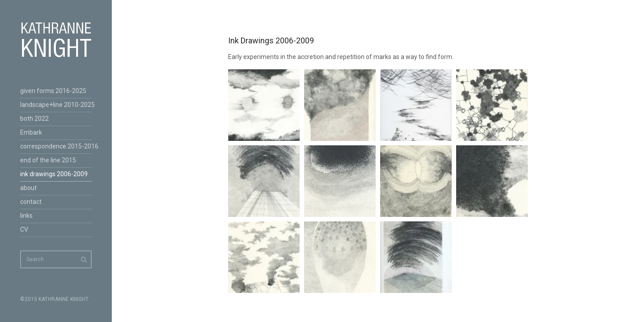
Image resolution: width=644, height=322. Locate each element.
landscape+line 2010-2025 (56, 105)
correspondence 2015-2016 (56, 146)
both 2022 (34, 119)
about (28, 188)
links (26, 216)
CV (24, 229)
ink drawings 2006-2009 (54, 174)
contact (31, 202)
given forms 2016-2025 (53, 91)
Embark (31, 132)
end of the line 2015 (48, 160)
